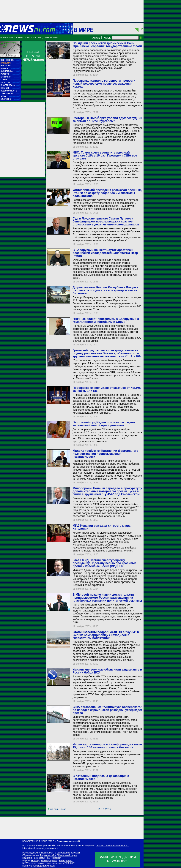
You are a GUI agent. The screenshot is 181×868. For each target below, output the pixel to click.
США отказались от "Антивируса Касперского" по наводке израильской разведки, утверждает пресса (107, 710)
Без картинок (66, 861)
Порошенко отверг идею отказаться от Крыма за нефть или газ (107, 389)
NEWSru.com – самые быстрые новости (43, 863)
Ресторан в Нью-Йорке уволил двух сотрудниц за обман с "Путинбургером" (107, 120)
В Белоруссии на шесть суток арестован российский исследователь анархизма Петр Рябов (105, 253)
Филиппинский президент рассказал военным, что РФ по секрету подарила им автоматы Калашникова (107, 193)
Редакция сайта (48, 855)
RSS (48, 858)
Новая (34, 861)
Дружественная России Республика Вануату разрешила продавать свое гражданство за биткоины (105, 290)
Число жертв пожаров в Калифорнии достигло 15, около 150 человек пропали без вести (107, 746)
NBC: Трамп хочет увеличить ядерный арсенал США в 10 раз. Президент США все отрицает (105, 155)
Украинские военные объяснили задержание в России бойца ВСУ (107, 671)
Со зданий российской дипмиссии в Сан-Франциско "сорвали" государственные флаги (107, 45)
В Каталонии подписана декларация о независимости (101, 777)
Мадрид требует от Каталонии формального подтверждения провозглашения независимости (105, 454)
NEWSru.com (7, 38)
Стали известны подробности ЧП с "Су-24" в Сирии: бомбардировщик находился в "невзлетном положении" (106, 635)
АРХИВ (96, 38)
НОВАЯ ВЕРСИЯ (33, 56)
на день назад (58, 809)
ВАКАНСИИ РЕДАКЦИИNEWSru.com (117, 859)
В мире (84, 30)
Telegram (57, 858)
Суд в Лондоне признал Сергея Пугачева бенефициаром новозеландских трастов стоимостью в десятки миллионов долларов (106, 221)
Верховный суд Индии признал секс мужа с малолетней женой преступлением (105, 424)
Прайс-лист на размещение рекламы (60, 853)
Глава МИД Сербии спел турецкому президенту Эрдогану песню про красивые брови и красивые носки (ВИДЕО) (104, 563)
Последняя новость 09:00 (68, 841)
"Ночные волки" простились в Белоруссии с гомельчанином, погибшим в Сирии (106, 320)
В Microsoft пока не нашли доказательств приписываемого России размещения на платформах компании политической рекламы (107, 598)
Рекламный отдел (68, 855)
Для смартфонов (48, 861)
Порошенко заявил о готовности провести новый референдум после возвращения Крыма (104, 84)
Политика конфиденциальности (39, 866)
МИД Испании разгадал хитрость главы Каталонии (102, 527)
